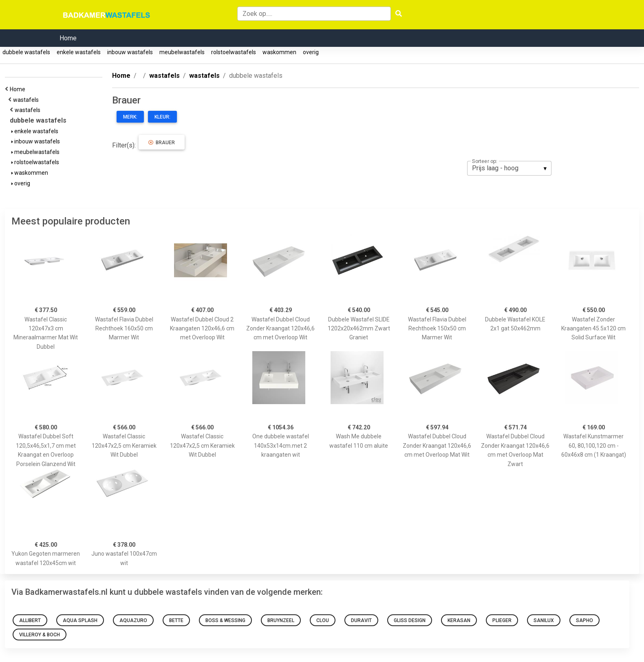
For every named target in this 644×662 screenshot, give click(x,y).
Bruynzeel (281, 620)
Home (68, 38)
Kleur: (162, 117)
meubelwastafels (182, 52)
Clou (323, 620)
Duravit (361, 620)
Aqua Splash (80, 620)
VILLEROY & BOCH (40, 635)
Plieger (502, 620)
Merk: (130, 117)
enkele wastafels (79, 52)
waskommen (279, 52)
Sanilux (544, 620)
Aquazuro (133, 620)
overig (311, 52)
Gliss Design (410, 620)
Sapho (584, 620)
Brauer (162, 143)
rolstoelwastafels (234, 52)
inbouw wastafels (130, 52)
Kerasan (459, 620)
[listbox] (509, 168)
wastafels (27, 100)
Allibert (30, 620)
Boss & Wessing (225, 620)
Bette (176, 620)
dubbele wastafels (26, 52)
